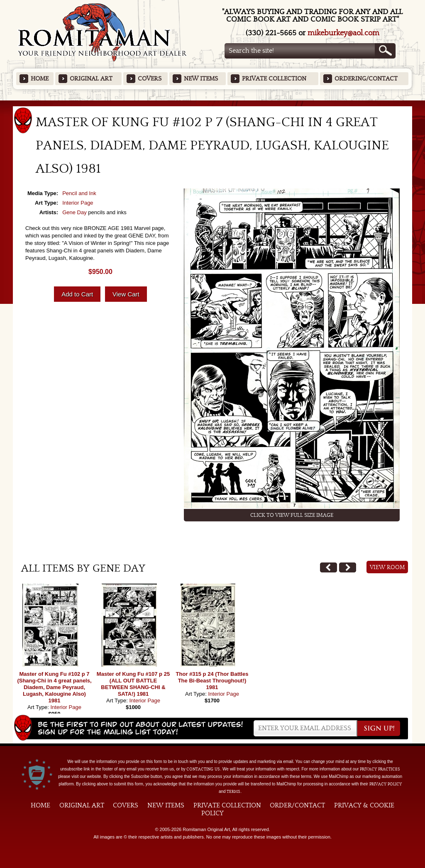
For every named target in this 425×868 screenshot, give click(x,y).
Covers (150, 79)
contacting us (203, 769)
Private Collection (274, 79)
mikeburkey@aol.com (343, 33)
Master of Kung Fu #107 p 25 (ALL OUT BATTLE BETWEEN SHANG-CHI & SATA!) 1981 (133, 684)
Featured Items (213, 103)
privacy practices (380, 769)
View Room (387, 567)
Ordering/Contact (366, 79)
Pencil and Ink (79, 193)
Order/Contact (297, 805)
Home (40, 79)
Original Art (91, 79)
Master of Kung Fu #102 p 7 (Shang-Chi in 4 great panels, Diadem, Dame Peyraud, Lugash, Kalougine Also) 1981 (54, 687)
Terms (233, 792)
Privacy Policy (386, 784)
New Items (201, 79)
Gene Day (74, 212)
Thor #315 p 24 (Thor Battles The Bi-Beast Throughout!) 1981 (212, 681)
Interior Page (78, 203)
